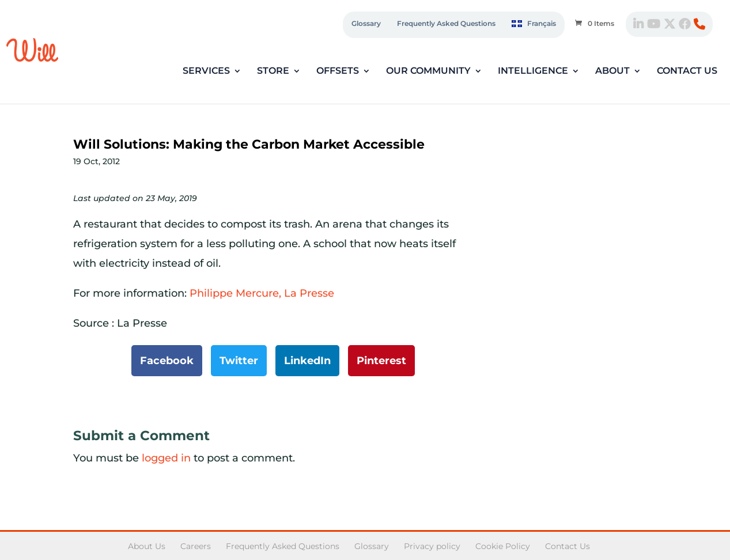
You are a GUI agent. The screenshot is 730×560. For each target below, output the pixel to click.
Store (273, 71)
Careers (196, 546)
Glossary (366, 23)
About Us (147, 546)
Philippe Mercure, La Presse (262, 293)
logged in (166, 458)
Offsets (338, 71)
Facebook (167, 361)
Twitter (239, 361)
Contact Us (687, 71)
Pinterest (381, 361)
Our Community (428, 71)
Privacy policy (432, 546)
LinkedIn (307, 361)
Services (206, 71)
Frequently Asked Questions (446, 23)
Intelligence (533, 71)
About (612, 71)
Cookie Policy (503, 546)
